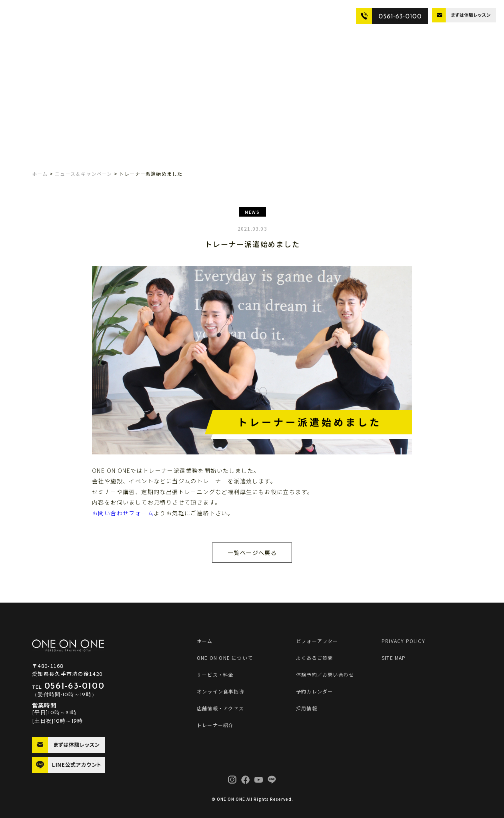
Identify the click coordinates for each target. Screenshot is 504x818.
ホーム (40, 174)
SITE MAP (394, 658)
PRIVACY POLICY (403, 641)
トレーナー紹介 (247, 15)
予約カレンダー (314, 691)
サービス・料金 (110, 15)
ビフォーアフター (289, 15)
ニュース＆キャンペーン (83, 174)
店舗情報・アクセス (203, 15)
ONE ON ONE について (61, 15)
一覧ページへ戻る (252, 553)
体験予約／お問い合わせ (325, 674)
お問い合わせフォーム (123, 513)
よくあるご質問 (331, 15)
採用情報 (307, 708)
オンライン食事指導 (154, 15)
